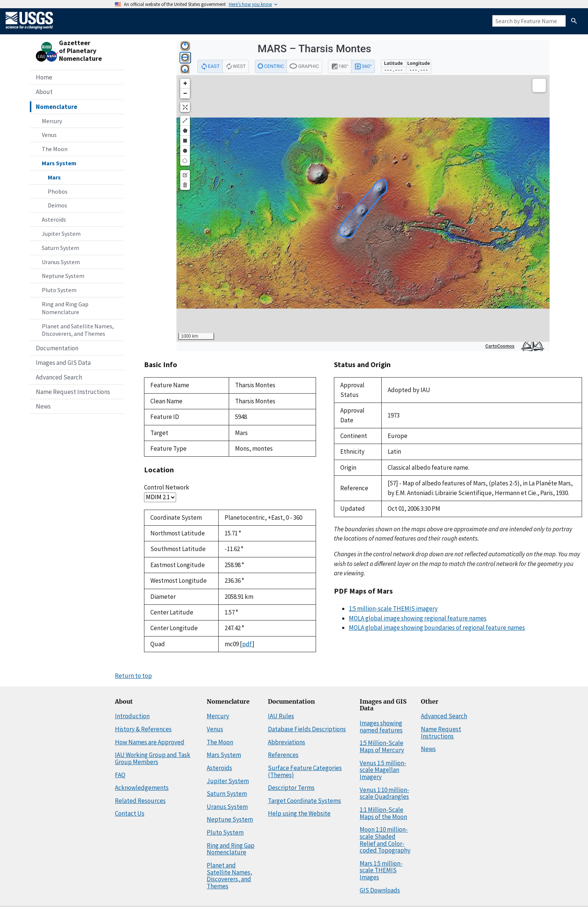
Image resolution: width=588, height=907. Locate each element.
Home (44, 77)
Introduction (132, 716)
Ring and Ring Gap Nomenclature (65, 308)
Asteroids (54, 219)
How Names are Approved (150, 742)
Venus (49, 135)
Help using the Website (299, 813)
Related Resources (140, 801)
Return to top (133, 676)
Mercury (52, 121)
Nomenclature (57, 107)
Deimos (57, 205)
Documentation (57, 348)
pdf (247, 644)
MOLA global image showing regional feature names (418, 618)
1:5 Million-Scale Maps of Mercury (382, 746)
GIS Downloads (380, 890)
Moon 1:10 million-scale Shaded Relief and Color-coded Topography (385, 840)
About (44, 92)
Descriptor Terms (291, 788)
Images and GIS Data (63, 363)
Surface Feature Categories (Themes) (305, 771)
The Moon (55, 149)
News (43, 406)
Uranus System (61, 262)
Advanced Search (59, 377)
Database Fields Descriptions (307, 729)
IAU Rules (281, 716)
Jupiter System (61, 234)
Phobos (58, 191)
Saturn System (60, 248)
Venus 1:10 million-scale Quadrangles (384, 793)
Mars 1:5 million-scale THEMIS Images (381, 870)
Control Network (167, 487)
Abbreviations (287, 742)
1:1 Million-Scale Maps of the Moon (383, 813)
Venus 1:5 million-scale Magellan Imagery (383, 770)
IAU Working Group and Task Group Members (153, 758)
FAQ (120, 775)
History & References (143, 729)
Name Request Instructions (73, 392)
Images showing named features (381, 727)
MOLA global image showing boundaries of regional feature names (437, 628)
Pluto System (59, 290)
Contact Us (130, 813)
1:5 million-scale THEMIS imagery (393, 609)
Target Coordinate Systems (304, 801)
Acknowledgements (142, 788)
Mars (54, 177)
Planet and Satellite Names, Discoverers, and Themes (78, 330)
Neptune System (63, 276)
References (283, 755)
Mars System (59, 163)
